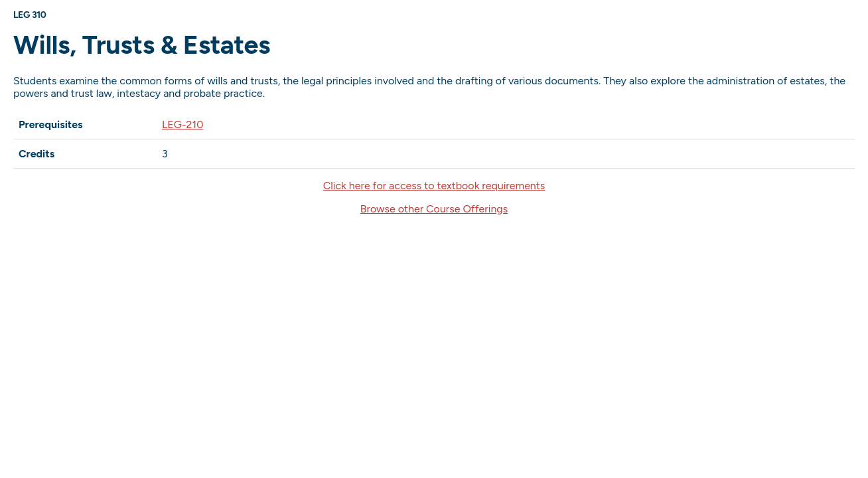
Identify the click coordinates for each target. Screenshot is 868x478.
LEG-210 (182, 124)
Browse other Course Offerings (434, 209)
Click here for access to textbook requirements (434, 186)
